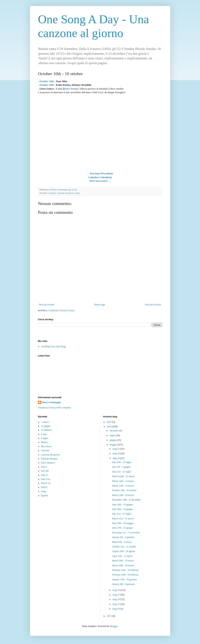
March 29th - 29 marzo (123, 561)
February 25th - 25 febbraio (125, 570)
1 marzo (45, 422)
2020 (110, 422)
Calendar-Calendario (100, 177)
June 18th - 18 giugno (122, 509)
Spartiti (45, 496)
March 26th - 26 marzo (123, 495)
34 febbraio (47, 430)
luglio (113, 435)
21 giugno (46, 426)
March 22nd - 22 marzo (123, 476)
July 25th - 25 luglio (122, 462)
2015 (110, 616)
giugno (113, 440)
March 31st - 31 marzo (123, 519)
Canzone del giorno (66, 193)
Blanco (44, 442)
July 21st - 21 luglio (122, 472)
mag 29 (116, 458)
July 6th (45, 471)
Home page (100, 305)
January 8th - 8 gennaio (123, 584)
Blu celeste (46, 446)
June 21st (46, 479)
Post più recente (47, 305)
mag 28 (116, 590)
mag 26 (116, 599)
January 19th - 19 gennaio (124, 579)
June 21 (45, 475)
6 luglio (45, 438)
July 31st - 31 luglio (122, 514)
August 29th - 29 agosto (123, 551)
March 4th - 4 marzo (122, 542)
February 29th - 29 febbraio (125, 575)
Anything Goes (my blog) (53, 346)
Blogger (114, 626)
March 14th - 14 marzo (123, 481)
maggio (114, 445)
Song (77, 193)
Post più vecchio (153, 305)
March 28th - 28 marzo (123, 565)
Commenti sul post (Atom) (61, 310)
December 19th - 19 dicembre (126, 500)
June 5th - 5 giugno (121, 467)
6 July (44, 434)
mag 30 (116, 453)
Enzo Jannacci (48, 463)
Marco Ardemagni (51, 402)
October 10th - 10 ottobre (124, 490)
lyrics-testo (70, 89)
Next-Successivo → (100, 181)
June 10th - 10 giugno (122, 505)
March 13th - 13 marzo (123, 486)
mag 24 (116, 609)
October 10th (47, 81)
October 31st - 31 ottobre (124, 547)
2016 (110, 427)
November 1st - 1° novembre (126, 533)
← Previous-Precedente (100, 173)
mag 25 (116, 604)
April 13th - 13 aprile (122, 556)
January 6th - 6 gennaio (123, 537)
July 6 (44, 467)
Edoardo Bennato (49, 459)
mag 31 (116, 449)
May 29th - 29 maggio (123, 523)
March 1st (46, 483)
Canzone (52, 193)
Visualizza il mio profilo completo (55, 408)
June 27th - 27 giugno (122, 528)
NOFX (44, 487)
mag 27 (116, 595)
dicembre (115, 431)
